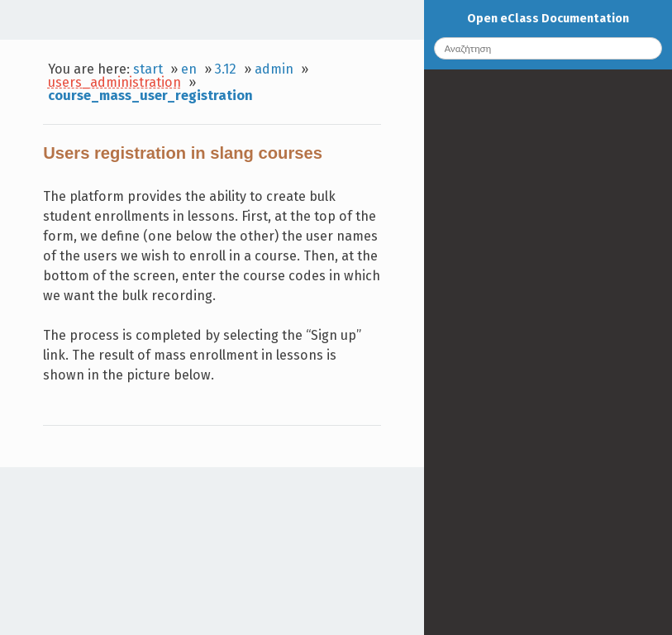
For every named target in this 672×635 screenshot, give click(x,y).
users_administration (114, 82)
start (148, 69)
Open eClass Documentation (548, 19)
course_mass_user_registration (150, 95)
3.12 (226, 69)
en (189, 69)
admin (274, 69)
